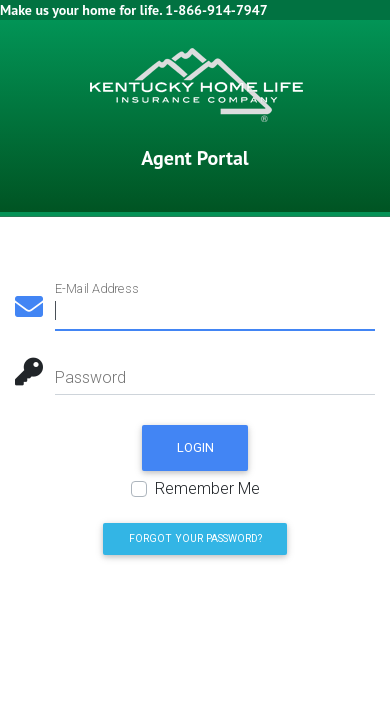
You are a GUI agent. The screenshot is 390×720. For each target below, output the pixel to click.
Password (90, 377)
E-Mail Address (96, 288)
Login (195, 447)
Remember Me (207, 488)
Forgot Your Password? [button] (195, 538)
